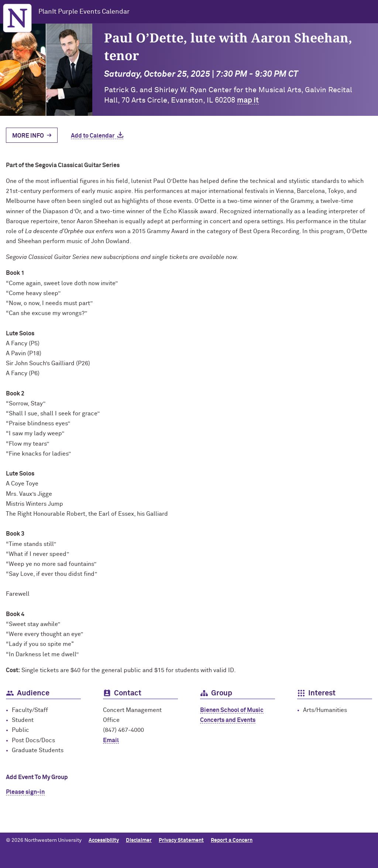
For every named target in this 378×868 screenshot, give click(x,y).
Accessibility (104, 840)
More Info (28, 136)
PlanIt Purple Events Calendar (84, 12)
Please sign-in (25, 792)
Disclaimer (139, 840)
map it (248, 100)
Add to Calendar (93, 136)
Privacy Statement (181, 840)
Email (111, 740)
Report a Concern (232, 840)
